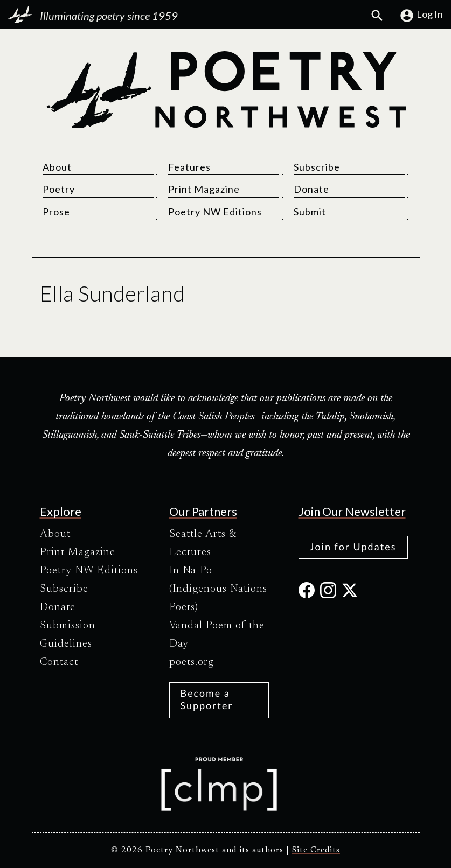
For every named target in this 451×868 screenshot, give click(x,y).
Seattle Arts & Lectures (203, 543)
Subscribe (317, 167)
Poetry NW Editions (215, 212)
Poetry (59, 189)
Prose (56, 212)
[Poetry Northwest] (226, 90)
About (57, 167)
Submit (310, 212)
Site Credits (316, 850)
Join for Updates (353, 547)
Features (189, 167)
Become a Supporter (207, 699)
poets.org (192, 662)
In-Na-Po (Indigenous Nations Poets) (218, 589)
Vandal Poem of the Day (217, 635)
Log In (421, 16)
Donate (311, 189)
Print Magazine (204, 189)
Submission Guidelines (68, 635)
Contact (59, 662)
